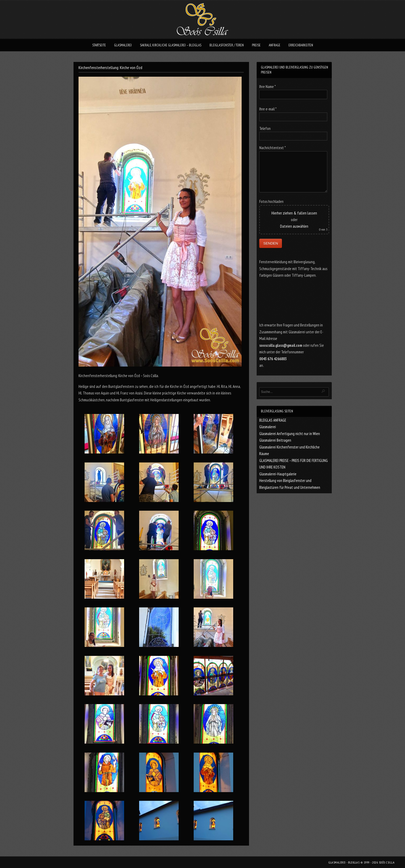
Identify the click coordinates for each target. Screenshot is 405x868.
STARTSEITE (99, 45)
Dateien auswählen (294, 226)
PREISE (256, 45)
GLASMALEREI (123, 45)
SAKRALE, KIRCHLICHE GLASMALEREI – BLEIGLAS (171, 45)
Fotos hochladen (271, 201)
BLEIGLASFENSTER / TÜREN (227, 45)
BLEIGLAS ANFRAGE (273, 420)
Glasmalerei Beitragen (275, 440)
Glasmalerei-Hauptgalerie (278, 474)
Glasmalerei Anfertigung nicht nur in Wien (290, 434)
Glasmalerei (268, 427)
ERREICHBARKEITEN (301, 45)
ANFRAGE (275, 45)
